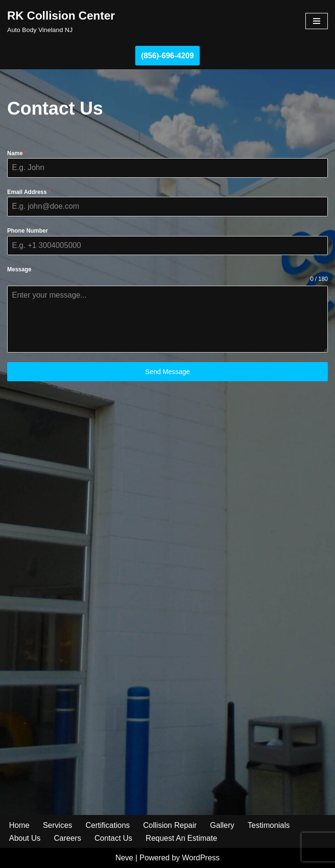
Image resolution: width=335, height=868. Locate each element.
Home (19, 825)
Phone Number (27, 231)
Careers (68, 838)
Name (17, 153)
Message (19, 269)
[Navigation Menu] (317, 21)
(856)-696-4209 (167, 56)
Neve (124, 858)
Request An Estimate (181, 838)
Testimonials (269, 825)
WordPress (201, 858)
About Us (25, 838)
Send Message (167, 372)
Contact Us (113, 838)
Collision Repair (170, 825)
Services (58, 825)
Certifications (108, 825)
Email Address (29, 192)
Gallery (222, 825)
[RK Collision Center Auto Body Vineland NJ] (61, 21)
